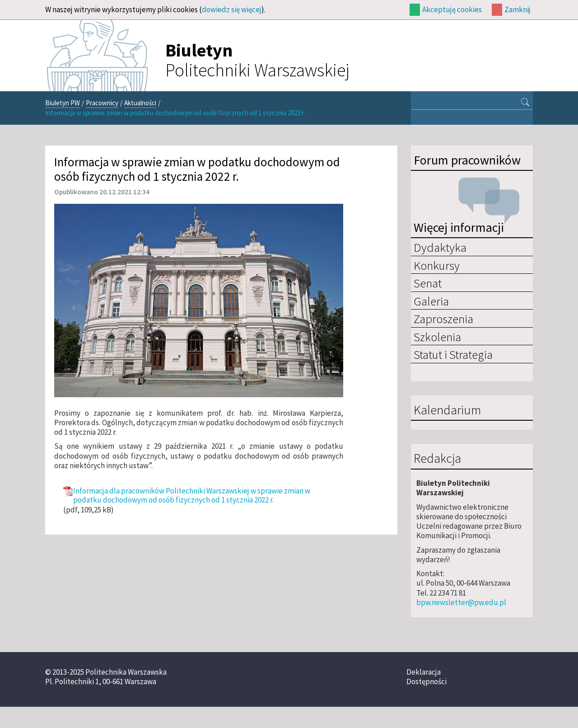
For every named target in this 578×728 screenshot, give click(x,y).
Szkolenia (437, 337)
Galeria (431, 301)
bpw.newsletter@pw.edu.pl (461, 602)
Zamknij (517, 9)
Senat (428, 283)
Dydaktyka (440, 247)
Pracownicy (102, 103)
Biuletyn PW (63, 103)
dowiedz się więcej (232, 9)
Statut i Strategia (453, 354)
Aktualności (140, 103)
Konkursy (437, 265)
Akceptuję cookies (452, 9)
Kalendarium (447, 410)
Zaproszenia (443, 319)
